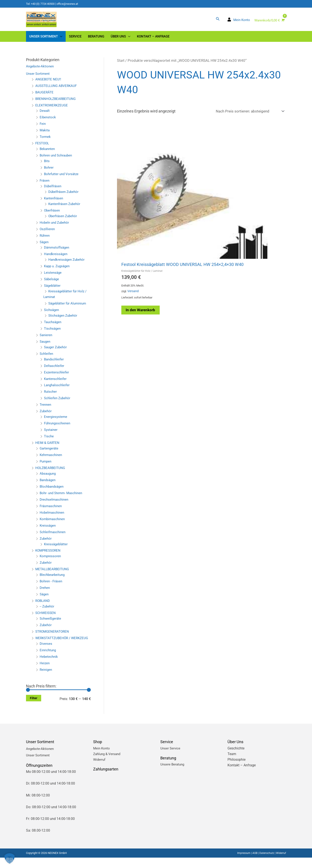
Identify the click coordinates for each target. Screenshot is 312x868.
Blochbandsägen (53, 491)
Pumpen (46, 466)
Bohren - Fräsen (52, 586)
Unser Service (171, 758)
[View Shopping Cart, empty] (269, 23)
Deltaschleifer (54, 370)
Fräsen (45, 185)
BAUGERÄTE (45, 97)
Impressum (241, 863)
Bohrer (49, 172)
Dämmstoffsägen (58, 252)
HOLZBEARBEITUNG (51, 473)
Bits (47, 166)
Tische (49, 441)
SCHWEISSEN (46, 618)
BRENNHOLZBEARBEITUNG (57, 103)
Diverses (46, 654)
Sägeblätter (53, 290)
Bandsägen (48, 485)
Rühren (45, 240)
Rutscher (51, 396)
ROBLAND (43, 605)
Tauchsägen (53, 327)
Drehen (45, 592)
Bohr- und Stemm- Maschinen (62, 498)
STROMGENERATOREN (53, 636)
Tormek (45, 141)
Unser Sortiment (38, 78)
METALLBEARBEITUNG (53, 574)
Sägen (45, 247)
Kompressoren (51, 561)
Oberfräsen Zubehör (64, 221)
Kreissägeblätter (56, 549)
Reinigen (46, 680)
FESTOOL (43, 148)
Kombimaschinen (53, 524)
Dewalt (45, 115)
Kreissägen (48, 530)
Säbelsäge (52, 284)
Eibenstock (48, 122)
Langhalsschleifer (58, 390)
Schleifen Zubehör (58, 403)
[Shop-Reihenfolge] (248, 116)
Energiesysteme (56, 421)
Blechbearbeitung (53, 579)
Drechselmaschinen (55, 504)
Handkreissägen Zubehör (67, 264)
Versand (134, 222)
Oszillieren (48, 234)
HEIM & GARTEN (48, 447)
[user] (238, 22)
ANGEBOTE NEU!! (49, 84)
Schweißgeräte (51, 623)
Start (121, 65)
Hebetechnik (49, 667)
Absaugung (48, 478)
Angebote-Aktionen (40, 71)
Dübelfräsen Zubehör (64, 196)
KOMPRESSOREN (49, 555)
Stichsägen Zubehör (64, 320)
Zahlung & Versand (108, 764)
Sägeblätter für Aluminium (68, 308)
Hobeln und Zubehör (55, 227)
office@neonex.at (71, 4)
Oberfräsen (52, 215)
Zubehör (46, 416)
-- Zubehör (47, 611)
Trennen (46, 409)
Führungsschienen (58, 428)
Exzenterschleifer (57, 377)
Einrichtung (48, 660)
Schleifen (47, 358)
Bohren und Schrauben (57, 160)
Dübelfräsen (53, 191)
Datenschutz (266, 863)
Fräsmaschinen (51, 511)
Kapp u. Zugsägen (58, 271)
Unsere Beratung (173, 775)
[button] (217, 21)
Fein (43, 128)
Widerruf (100, 770)
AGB (253, 863)
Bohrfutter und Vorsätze (62, 179)
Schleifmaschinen (53, 537)
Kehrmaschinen (52, 460)
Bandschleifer (54, 364)
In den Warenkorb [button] (144, 241)
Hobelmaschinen (53, 517)
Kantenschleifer (56, 383)
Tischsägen (53, 333)
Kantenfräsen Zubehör (65, 209)
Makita (45, 135)
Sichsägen (52, 315)
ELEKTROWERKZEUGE (53, 110)
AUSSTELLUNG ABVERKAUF (57, 90)
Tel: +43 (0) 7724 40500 (42, 4)
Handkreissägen (56, 259)
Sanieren (46, 340)
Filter (34, 708)
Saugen (45, 346)
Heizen (45, 673)
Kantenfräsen (54, 203)
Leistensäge (53, 277)
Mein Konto (102, 758)
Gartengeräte (50, 453)
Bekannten (48, 154)
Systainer (51, 434)
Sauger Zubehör (56, 352)
